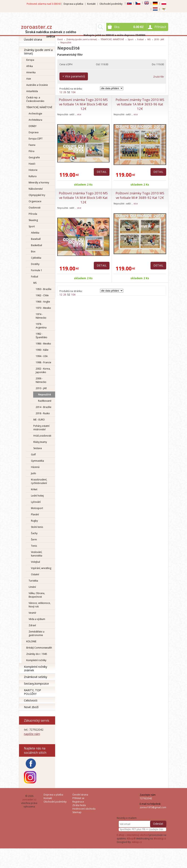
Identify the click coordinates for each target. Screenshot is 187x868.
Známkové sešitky (36, 677)
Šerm (34, 540)
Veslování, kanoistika (37, 554)
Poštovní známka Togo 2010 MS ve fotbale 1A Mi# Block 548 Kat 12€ (83, 104)
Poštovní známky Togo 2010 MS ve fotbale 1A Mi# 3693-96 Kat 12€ (140, 104)
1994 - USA (42, 356)
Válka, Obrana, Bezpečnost (37, 595)
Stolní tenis (37, 527)
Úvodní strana (33, 39)
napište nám (32, 734)
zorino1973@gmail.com (153, 807)
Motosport (37, 508)
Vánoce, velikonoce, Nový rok (40, 605)
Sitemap (77, 812)
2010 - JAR (41, 388)
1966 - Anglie (43, 302)
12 (61, 92)
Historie (33, 170)
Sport (32, 226)
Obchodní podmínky (111, 4)
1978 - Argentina (41, 326)
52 (69, 92)
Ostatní (35, 574)
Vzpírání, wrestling (41, 568)
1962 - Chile (42, 295)
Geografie (34, 157)
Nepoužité (45, 395)
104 (73, 92)
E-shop (121, 835)
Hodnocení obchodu (84, 809)
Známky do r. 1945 (37, 654)
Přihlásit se (78, 798)
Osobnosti (35, 208)
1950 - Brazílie (44, 289)
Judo (34, 473)
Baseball (36, 239)
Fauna (32, 145)
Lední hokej (37, 496)
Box (33, 251)
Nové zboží (31, 707)
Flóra (31, 151)
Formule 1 (37, 270)
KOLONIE (31, 641)
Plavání (35, 514)
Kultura (33, 176)
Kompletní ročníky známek (36, 668)
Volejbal (36, 562)
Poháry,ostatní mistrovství (41, 428)
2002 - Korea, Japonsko (43, 370)
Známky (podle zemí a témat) (38, 52)
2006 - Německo (41, 380)
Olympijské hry (37, 195)
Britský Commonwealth (39, 648)
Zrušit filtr (159, 77)
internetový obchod (138, 835)
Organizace (35, 201)
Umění (32, 587)
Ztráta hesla (79, 805)
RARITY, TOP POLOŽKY (32, 692)
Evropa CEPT (36, 139)
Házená (35, 467)
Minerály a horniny (39, 183)
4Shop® (131, 839)
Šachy (34, 533)
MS (35, 283)
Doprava (34, 132)
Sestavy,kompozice (36, 684)
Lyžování (36, 502)
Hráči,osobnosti (42, 436)
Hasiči (32, 164)
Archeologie (35, 114)
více (79, 114)
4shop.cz (137, 842)
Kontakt (91, 4)
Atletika (35, 233)
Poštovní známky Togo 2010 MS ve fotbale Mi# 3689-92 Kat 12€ (140, 195)
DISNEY (33, 126)
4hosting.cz (160, 839)
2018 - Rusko (43, 413)
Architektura (35, 120)
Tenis (34, 546)
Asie (29, 79)
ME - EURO (39, 420)
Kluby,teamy (40, 442)
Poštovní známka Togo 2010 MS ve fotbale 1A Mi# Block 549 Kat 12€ (83, 198)
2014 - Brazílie (44, 407)
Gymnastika (37, 461)
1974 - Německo (41, 316)
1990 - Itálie (42, 350)
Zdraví (32, 625)
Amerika (31, 72)
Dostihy (35, 264)
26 (65, 92)
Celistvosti (31, 700)
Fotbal (35, 277)
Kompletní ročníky (36, 660)
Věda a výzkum (37, 619)
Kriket (34, 489)
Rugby (34, 521)
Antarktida (32, 91)
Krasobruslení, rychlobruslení (39, 481)
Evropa (30, 60)
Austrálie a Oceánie (37, 85)
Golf (33, 454)
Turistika (33, 581)
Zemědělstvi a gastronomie (36, 633)
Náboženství (36, 189)
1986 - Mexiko (43, 344)
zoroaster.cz (36, 27)
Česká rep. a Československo (35, 99)
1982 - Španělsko (42, 336)
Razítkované (45, 401)
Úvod (60, 39)
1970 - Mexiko (43, 308)
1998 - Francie (43, 362)
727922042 (146, 798)
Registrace (78, 802)
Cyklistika (36, 258)
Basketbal (36, 245)
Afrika (30, 66)
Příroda (33, 214)
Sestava (38, 448)
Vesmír (32, 613)
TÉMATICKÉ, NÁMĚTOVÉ (39, 107)
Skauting (33, 220)
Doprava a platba (73, 4)
